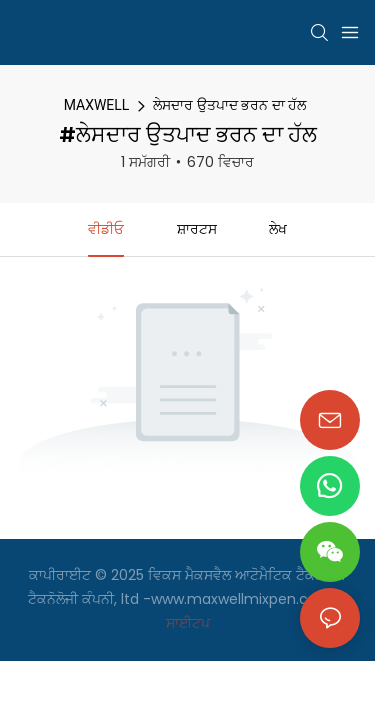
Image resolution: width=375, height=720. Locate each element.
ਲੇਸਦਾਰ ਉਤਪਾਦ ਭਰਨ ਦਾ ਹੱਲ (229, 105)
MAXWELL (97, 105)
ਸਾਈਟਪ (188, 623)
